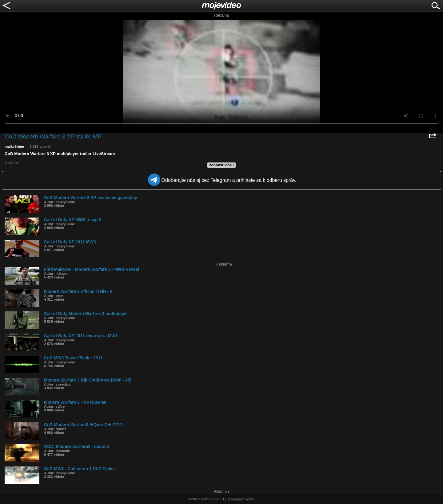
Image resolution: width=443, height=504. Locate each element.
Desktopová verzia (241, 499)
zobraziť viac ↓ (222, 165)
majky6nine (14, 146)
